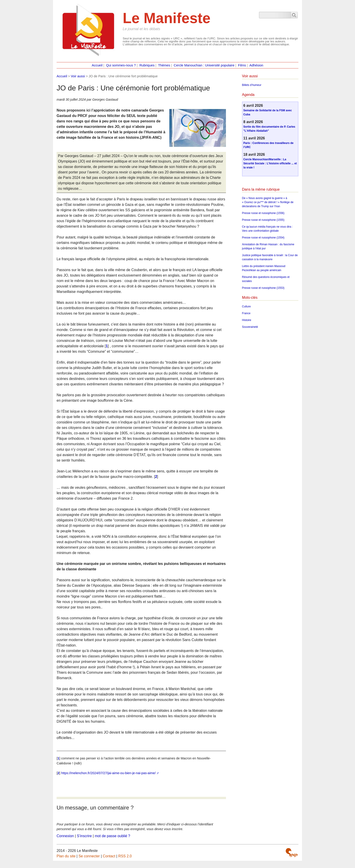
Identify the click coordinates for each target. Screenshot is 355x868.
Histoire (247, 320)
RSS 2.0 (125, 856)
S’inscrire (84, 836)
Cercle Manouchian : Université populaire (204, 65)
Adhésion (256, 65)
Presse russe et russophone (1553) (263, 288)
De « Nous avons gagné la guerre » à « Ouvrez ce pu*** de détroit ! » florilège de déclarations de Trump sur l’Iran (268, 202)
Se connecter (89, 856)
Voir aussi (78, 76)
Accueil (97, 65)
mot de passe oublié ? (112, 836)
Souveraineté (250, 327)
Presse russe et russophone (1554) (263, 238)
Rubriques (147, 65)
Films (242, 65)
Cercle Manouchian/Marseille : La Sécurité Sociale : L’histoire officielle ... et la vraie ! (270, 163)
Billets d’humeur (252, 85)
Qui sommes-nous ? (121, 65)
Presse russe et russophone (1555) (263, 220)
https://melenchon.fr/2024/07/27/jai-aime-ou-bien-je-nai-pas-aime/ (108, 773)
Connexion (65, 836)
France (246, 313)
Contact (109, 856)
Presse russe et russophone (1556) (263, 213)
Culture (246, 306)
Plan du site (66, 856)
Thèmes (164, 65)
